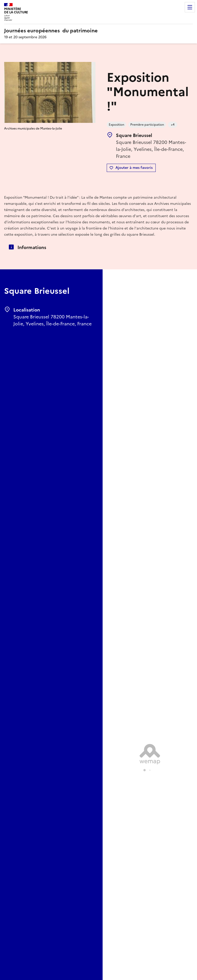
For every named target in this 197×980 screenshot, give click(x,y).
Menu (190, 7)
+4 (173, 125)
